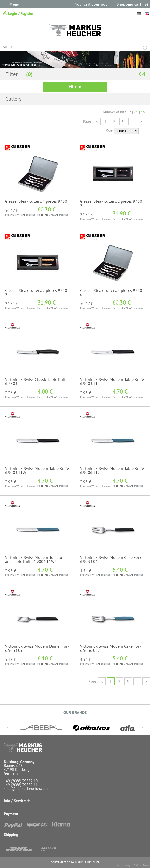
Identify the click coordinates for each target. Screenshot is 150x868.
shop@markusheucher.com (26, 789)
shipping (30, 215)
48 (143, 112)
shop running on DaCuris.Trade (133, 865)
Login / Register (18, 13)
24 (136, 112)
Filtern (75, 87)
